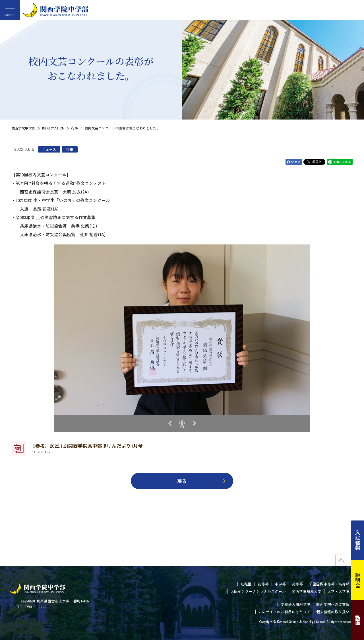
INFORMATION (53, 128)
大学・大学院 (338, 591)
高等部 (297, 584)
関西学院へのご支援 (333, 604)
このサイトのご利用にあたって (284, 612)
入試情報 (358, 540)
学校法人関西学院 (295, 604)
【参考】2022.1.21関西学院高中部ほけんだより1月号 (87, 448)
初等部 (263, 584)
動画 (358, 620)
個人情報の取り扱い (333, 612)
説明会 (358, 580)
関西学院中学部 (23, 128)
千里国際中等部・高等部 (329, 584)
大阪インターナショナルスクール (258, 591)
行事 (75, 128)
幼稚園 (246, 584)
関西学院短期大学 (307, 591)
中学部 (280, 584)
